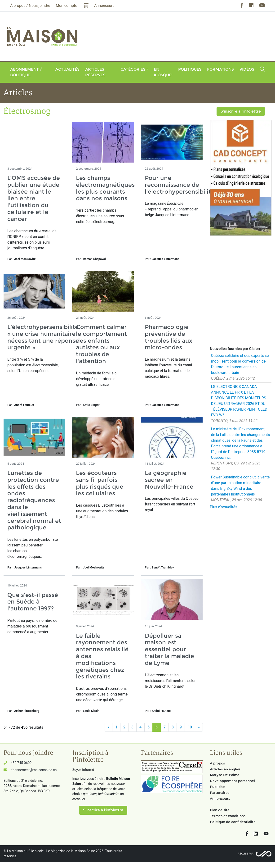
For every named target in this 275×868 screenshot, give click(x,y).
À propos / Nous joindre (30, 6)
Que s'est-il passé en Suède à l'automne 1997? (33, 602)
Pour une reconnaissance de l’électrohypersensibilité (180, 185)
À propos (217, 763)
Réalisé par (246, 854)
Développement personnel (232, 781)
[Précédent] (109, 727)
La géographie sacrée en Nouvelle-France (169, 480)
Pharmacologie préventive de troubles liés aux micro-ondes (169, 337)
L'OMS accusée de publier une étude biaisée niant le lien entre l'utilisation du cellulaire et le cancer (34, 198)
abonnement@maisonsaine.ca (34, 770)
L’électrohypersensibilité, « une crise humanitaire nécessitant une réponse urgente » (44, 337)
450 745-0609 (21, 763)
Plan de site (220, 810)
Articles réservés (95, 72)
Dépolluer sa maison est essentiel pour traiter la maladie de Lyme (169, 649)
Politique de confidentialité (233, 822)
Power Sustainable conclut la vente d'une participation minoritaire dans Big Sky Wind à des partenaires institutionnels (240, 486)
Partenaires (220, 793)
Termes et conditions (228, 816)
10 (190, 727)
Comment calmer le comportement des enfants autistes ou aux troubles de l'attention (101, 344)
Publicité (217, 787)
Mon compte (67, 6)
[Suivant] (199, 727)
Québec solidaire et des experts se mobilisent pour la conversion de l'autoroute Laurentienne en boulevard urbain (240, 364)
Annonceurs (220, 799)
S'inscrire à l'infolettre (241, 111)
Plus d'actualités (224, 507)
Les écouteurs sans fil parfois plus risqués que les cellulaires (100, 483)
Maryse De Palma (225, 775)
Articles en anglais (225, 769)
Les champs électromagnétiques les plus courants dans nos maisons (105, 188)
